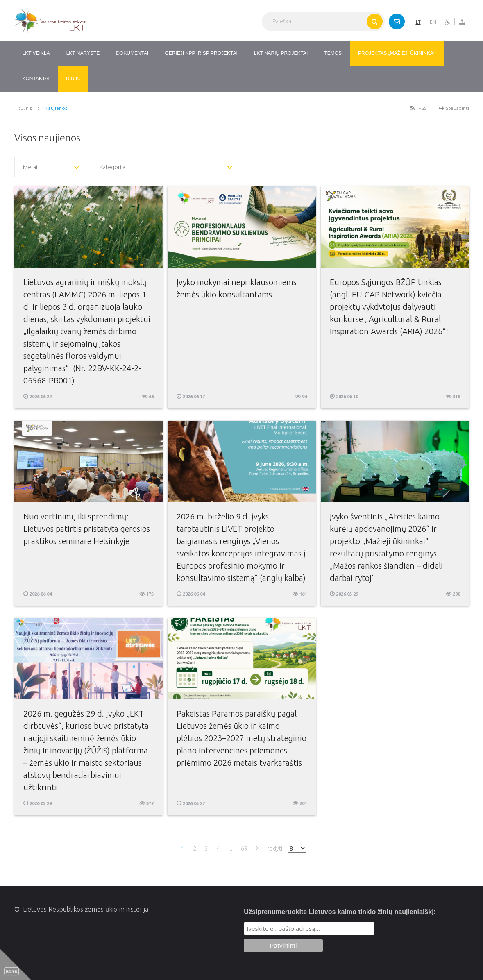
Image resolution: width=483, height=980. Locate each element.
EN (433, 22)
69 (244, 848)
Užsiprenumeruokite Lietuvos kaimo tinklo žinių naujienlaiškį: (340, 912)
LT (418, 22)
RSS (418, 108)
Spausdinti (454, 108)
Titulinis (23, 108)
